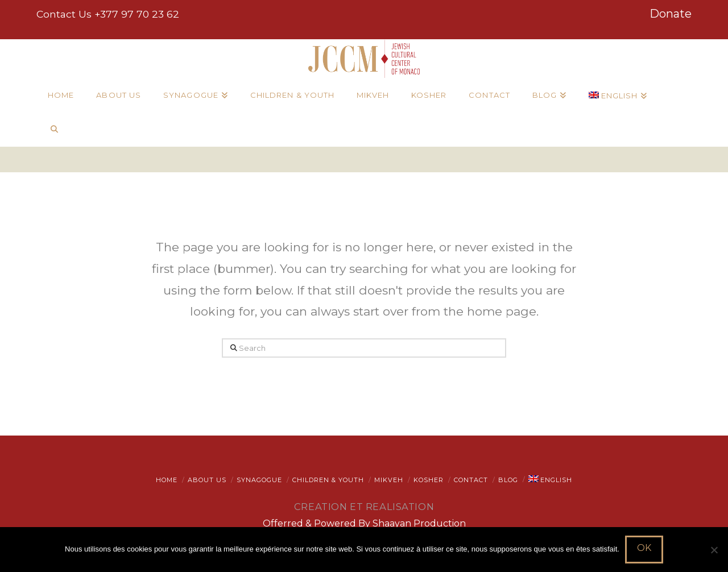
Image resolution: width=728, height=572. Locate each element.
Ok (644, 548)
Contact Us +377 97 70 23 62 (108, 14)
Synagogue (259, 480)
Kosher (429, 480)
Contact (471, 480)
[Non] (714, 550)
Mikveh (389, 480)
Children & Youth (328, 480)
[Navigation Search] (54, 130)
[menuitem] (618, 96)
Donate (671, 14)
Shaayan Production (419, 523)
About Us (207, 480)
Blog (508, 480)
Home (167, 480)
